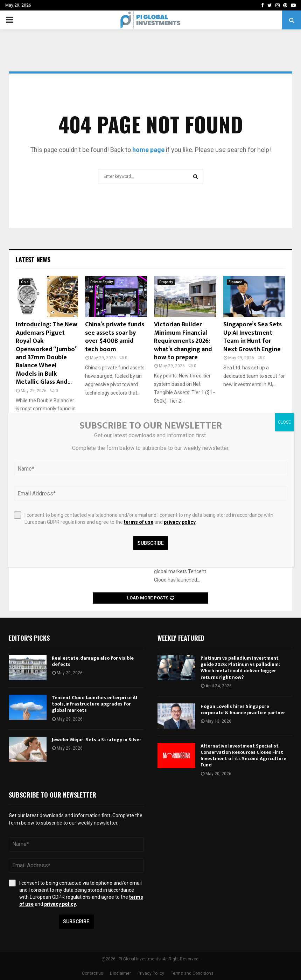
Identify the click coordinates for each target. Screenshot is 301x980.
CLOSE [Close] (284, 422)
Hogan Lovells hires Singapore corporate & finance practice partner (243, 710)
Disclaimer (120, 973)
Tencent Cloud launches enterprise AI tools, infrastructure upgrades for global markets (94, 704)
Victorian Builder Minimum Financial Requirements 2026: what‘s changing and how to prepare (183, 341)
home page (148, 150)
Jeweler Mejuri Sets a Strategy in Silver (97, 740)
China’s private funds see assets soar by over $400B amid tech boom (115, 337)
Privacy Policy (151, 973)
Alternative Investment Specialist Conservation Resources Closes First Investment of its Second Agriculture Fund (243, 756)
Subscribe (76, 922)
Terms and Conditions (192, 973)
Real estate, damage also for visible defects (93, 661)
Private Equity (101, 282)
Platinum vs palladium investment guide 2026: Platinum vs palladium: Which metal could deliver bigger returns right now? (240, 668)
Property (166, 282)
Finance (235, 282)
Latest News (33, 259)
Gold (25, 282)
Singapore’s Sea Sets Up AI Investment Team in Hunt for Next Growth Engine (253, 337)
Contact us (93, 973)
